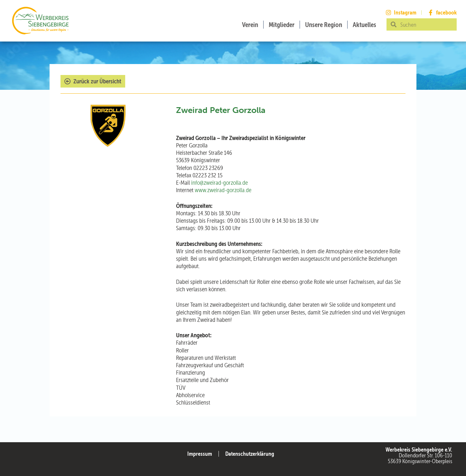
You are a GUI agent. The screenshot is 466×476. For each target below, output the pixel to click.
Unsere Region (324, 25)
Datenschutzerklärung (250, 454)
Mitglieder (282, 25)
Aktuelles (364, 25)
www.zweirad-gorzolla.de (223, 190)
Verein (250, 25)
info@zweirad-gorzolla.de (219, 183)
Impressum (200, 454)
